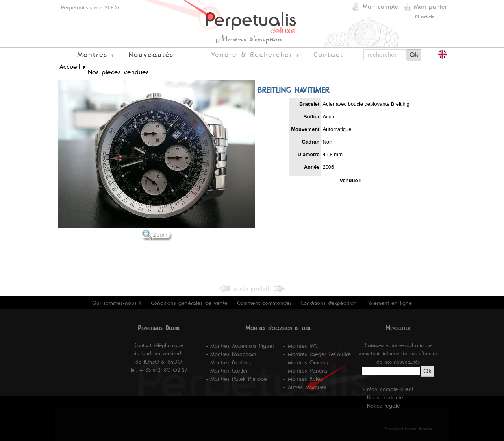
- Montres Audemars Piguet (240, 346)
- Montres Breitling (228, 362)
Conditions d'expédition (329, 303)
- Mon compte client (388, 389)
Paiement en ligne (389, 303)
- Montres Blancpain (231, 354)
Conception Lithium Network (408, 429)
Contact (328, 54)
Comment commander (264, 303)
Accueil (70, 66)
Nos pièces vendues (118, 72)
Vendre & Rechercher (252, 54)
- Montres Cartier (227, 371)
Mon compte (381, 6)
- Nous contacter (384, 397)
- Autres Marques (305, 387)
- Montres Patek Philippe (236, 379)
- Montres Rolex (303, 379)
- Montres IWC (301, 346)
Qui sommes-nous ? (117, 303)
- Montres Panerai (306, 371)
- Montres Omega (306, 362)
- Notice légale (381, 406)
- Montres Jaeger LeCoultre (317, 354)
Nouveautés (151, 54)
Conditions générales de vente (189, 303)
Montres (92, 54)
